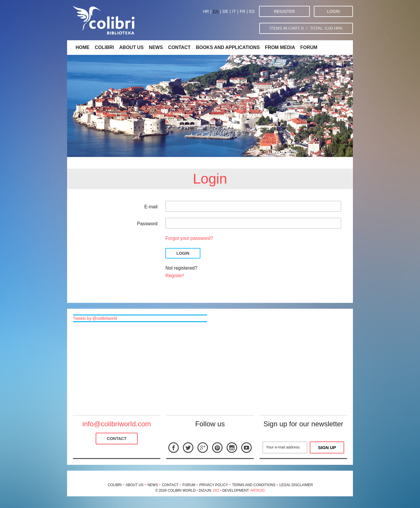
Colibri (104, 47)
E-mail (151, 207)
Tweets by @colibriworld (95, 318)
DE (225, 11)
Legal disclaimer (296, 485)
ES (252, 11)
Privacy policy (214, 485)
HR (206, 11)
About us (132, 47)
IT (234, 11)
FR (243, 11)
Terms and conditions (254, 485)
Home (83, 47)
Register (284, 11)
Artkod (258, 490)
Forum (309, 47)
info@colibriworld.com (117, 424)
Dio (216, 490)
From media (280, 47)
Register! (175, 276)
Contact (179, 47)
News (156, 47)
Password (147, 224)
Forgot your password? (189, 238)
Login (333, 11)
